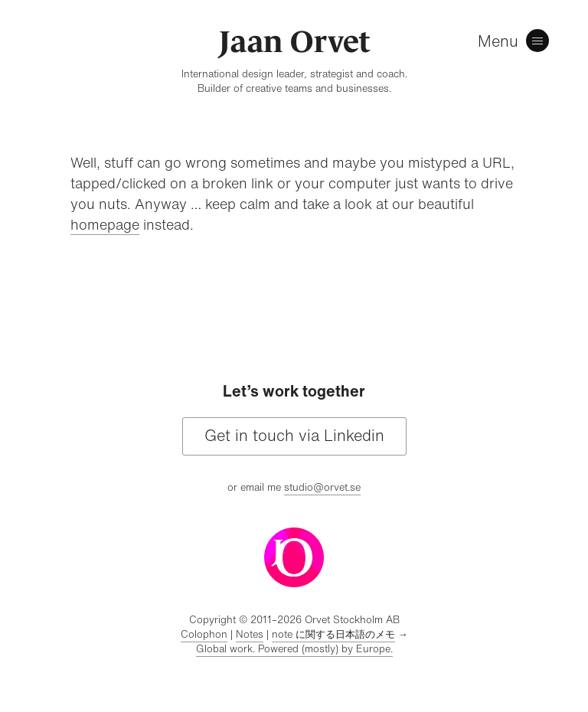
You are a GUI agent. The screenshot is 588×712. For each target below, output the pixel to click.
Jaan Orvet (294, 41)
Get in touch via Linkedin (294, 435)
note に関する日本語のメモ (333, 634)
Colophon (204, 634)
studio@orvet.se (322, 487)
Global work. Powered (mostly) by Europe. (294, 649)
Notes (250, 634)
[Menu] (517, 42)
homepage (105, 224)
